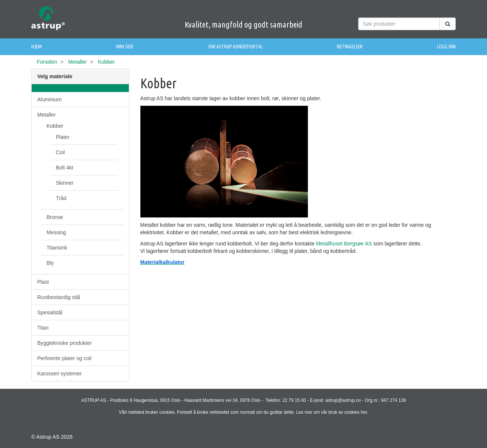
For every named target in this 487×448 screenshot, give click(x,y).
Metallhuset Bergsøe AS (344, 244)
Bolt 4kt (65, 168)
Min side (125, 47)
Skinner (65, 183)
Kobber (55, 126)
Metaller (77, 62)
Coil (60, 152)
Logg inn (446, 47)
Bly (50, 263)
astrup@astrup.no (343, 400)
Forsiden (47, 62)
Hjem (36, 47)
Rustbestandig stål (59, 297)
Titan (43, 328)
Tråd (61, 198)
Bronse (55, 217)
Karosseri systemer (60, 374)
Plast (43, 282)
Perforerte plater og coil (64, 358)
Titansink (57, 248)
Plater (63, 137)
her (364, 412)
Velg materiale (55, 76)
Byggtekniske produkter (64, 343)
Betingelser (350, 47)
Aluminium (49, 99)
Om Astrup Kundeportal (235, 47)
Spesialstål (50, 312)
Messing (56, 232)
